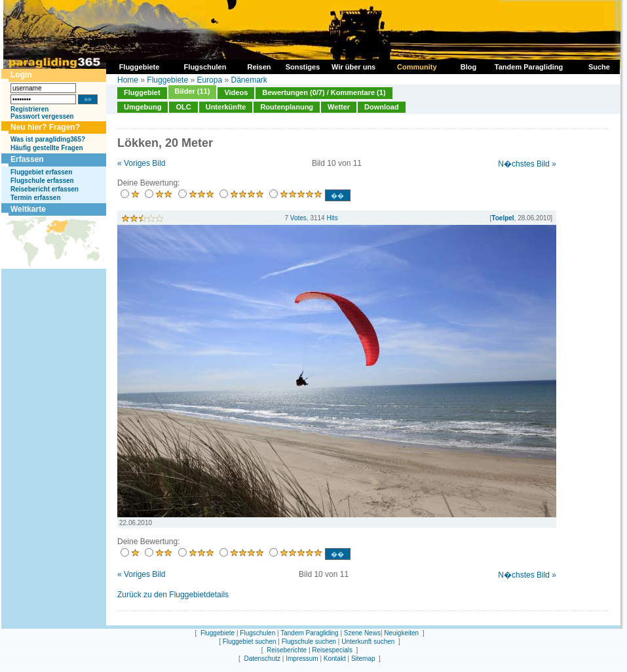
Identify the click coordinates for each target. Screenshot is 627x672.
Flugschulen (257, 633)
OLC (183, 107)
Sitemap (363, 659)
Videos (236, 92)
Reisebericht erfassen (45, 189)
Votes (298, 218)
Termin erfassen (36, 198)
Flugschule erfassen (42, 181)
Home (128, 80)
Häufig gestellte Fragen (47, 148)
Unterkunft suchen (368, 642)
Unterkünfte (226, 107)
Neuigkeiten (401, 633)
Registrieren (29, 109)
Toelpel (503, 218)
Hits (332, 218)
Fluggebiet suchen (250, 642)
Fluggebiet (142, 92)
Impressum (302, 659)
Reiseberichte (287, 650)
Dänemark (249, 80)
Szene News (362, 633)
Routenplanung (287, 107)
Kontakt (335, 659)
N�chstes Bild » (527, 164)
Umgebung (142, 107)
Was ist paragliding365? (48, 139)
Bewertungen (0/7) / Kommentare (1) (324, 92)
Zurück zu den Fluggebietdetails (173, 595)
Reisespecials (332, 650)
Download (382, 107)
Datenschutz (262, 659)
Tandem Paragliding (309, 633)
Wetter (339, 107)
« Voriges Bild (141, 163)
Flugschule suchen (309, 642)
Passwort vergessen (42, 116)
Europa (209, 80)
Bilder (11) (193, 91)
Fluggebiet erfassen (41, 172)
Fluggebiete (167, 80)
